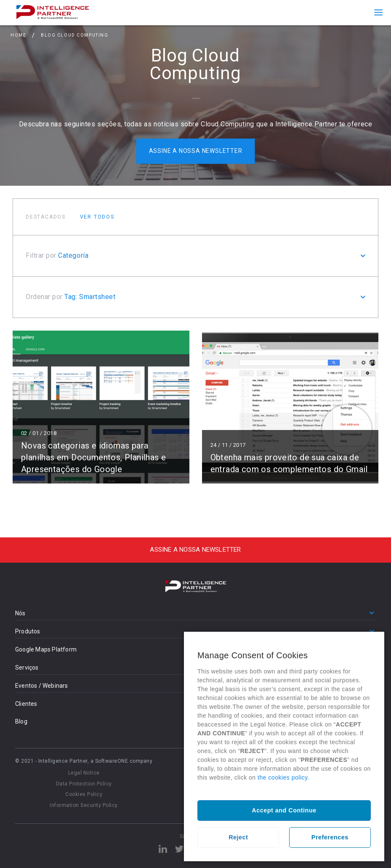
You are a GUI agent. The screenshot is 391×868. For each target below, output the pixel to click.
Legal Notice (84, 773)
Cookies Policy (84, 794)
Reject (238, 837)
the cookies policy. (283, 777)
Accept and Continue (284, 810)
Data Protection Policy (84, 784)
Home (18, 35)
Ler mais (101, 407)
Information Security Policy (84, 805)
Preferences (330, 837)
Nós (20, 613)
